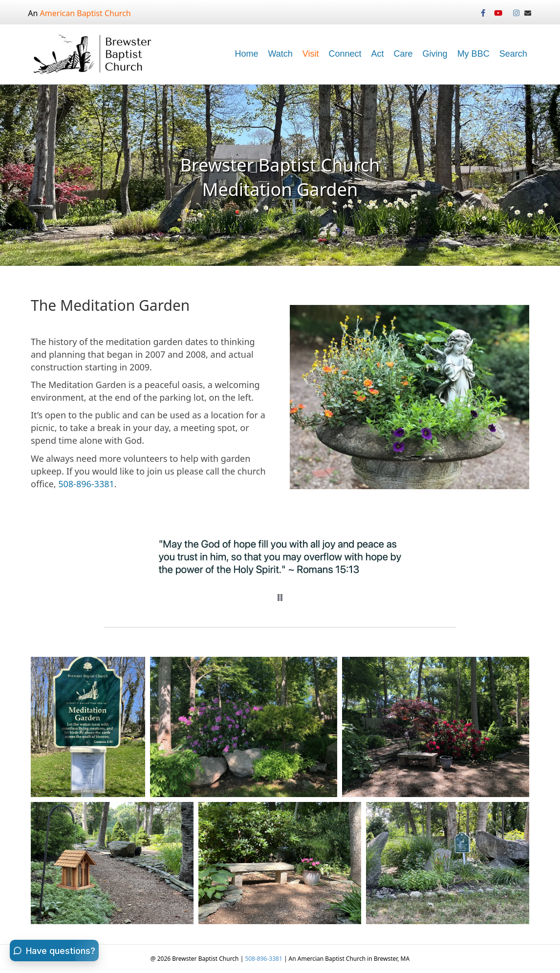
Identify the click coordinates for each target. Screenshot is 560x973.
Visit (311, 54)
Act (378, 54)
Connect (345, 54)
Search (513, 54)
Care (403, 54)
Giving (435, 54)
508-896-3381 (86, 484)
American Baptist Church (86, 13)
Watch (280, 54)
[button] (280, 598)
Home (246, 54)
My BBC (474, 54)
